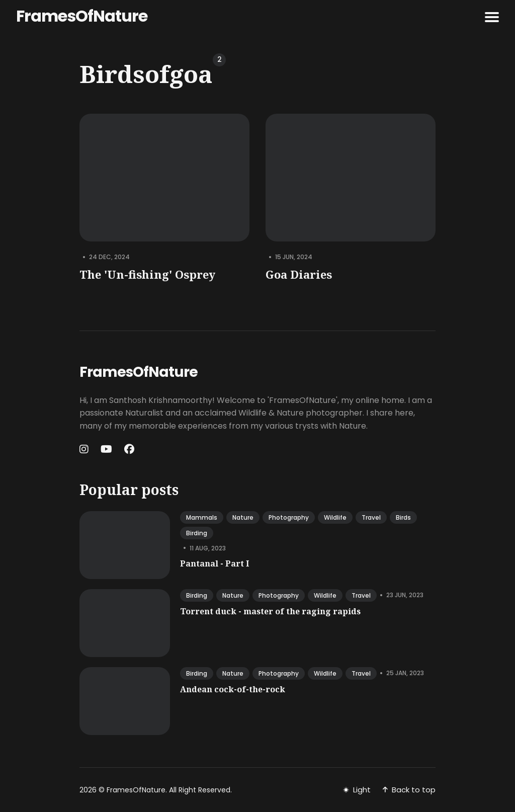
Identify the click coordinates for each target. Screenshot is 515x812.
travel (371, 517)
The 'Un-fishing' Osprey (147, 274)
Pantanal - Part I (214, 563)
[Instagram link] (85, 449)
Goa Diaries (299, 274)
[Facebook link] (129, 449)
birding (197, 533)
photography (289, 517)
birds (403, 517)
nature (243, 517)
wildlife (335, 517)
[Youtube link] (106, 449)
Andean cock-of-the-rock (233, 689)
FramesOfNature (82, 16)
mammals (202, 517)
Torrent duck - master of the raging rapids (270, 611)
